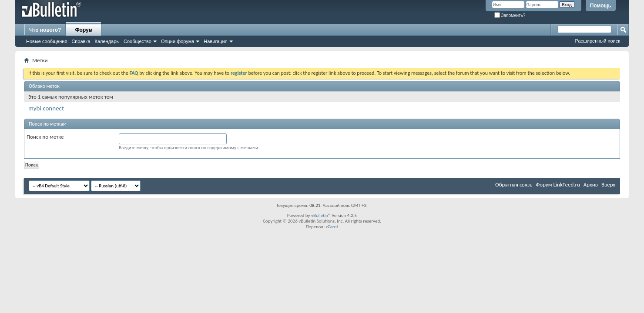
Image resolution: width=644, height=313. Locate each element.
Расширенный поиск (597, 41)
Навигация (215, 41)
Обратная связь (514, 185)
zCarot (332, 227)
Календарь (107, 41)
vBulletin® (321, 215)
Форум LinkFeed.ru (558, 185)
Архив (591, 185)
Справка (81, 41)
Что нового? (45, 30)
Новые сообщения (47, 41)
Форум (84, 30)
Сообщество (138, 41)
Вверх (608, 185)
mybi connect (46, 108)
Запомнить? (510, 15)
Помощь (601, 6)
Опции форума (178, 41)
